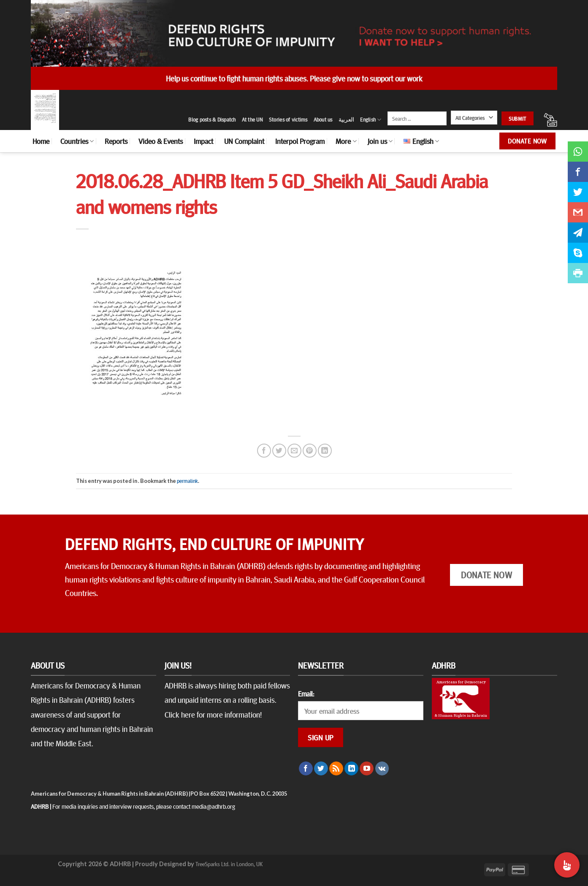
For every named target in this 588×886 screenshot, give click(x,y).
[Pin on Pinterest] (310, 451)
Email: (306, 694)
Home (41, 141)
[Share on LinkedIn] (325, 451)
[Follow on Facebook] (306, 769)
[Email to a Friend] (294, 451)
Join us (380, 141)
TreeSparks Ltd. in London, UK (229, 864)
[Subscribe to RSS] (336, 769)
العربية (347, 119)
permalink (187, 481)
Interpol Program (300, 141)
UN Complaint (244, 141)
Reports (116, 141)
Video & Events (161, 141)
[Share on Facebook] (264, 451)
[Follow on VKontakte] (382, 769)
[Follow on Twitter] (321, 769)
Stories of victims (288, 119)
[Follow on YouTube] (367, 769)
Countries (77, 141)
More (346, 141)
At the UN (252, 119)
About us (323, 119)
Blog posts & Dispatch (212, 119)
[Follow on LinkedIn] (351, 769)
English (371, 120)
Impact (203, 141)
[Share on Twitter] (279, 451)
